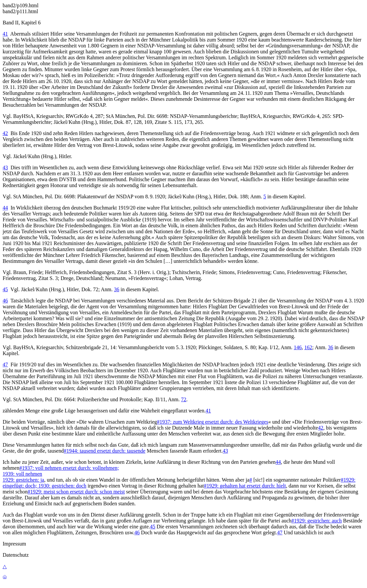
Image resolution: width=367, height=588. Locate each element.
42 (5, 133)
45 (5, 289)
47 (5, 364)
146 (298, 347)
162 (308, 347)
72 (184, 399)
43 (5, 168)
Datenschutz (16, 555)
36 (117, 289)
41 (5, 34)
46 (5, 301)
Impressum (14, 544)
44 (5, 208)
